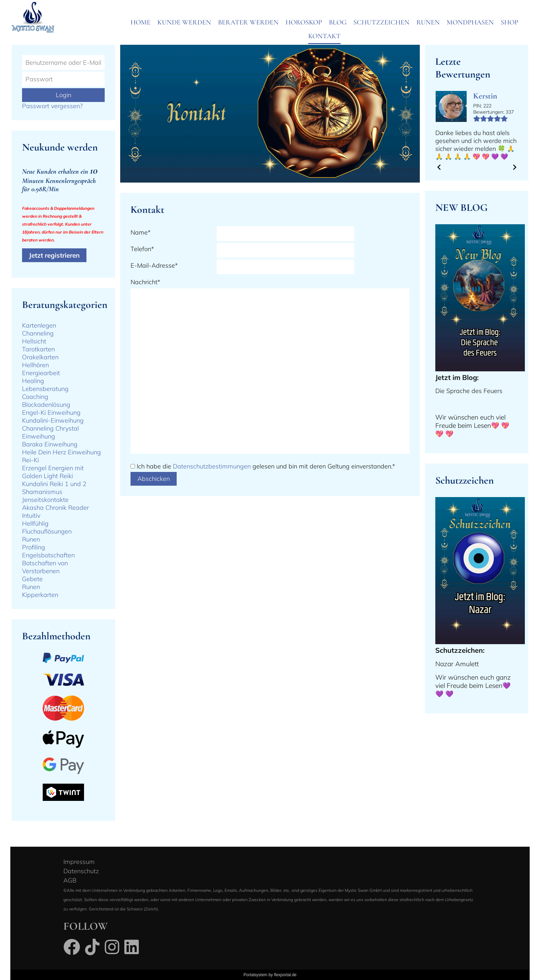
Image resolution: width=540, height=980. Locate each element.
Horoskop (304, 22)
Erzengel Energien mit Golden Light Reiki (53, 472)
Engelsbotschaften (48, 555)
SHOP (510, 22)
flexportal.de (285, 975)
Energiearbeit (41, 373)
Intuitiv (31, 515)
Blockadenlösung (46, 405)
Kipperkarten (40, 595)
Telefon (142, 249)
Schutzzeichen (381, 22)
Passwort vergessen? (52, 106)
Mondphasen (470, 22)
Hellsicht (34, 341)
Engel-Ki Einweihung (51, 412)
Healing (33, 381)
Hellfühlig (35, 523)
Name (141, 232)
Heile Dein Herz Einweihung (61, 452)
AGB (70, 880)
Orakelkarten (40, 357)
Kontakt (324, 36)
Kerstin (485, 96)
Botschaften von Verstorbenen (45, 567)
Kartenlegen (39, 325)
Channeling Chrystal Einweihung (50, 432)
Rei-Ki (30, 460)
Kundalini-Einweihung (53, 420)
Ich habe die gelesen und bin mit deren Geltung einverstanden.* (266, 466)
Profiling (34, 547)
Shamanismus (42, 492)
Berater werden (248, 22)
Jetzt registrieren (54, 255)
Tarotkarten (38, 349)
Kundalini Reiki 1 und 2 (54, 484)
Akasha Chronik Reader (55, 508)
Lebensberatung (45, 389)
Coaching (35, 397)
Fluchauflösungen (47, 531)
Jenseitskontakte (45, 500)
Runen (428, 22)
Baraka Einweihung (50, 444)
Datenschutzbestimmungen (212, 466)
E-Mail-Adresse (154, 265)
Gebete (32, 579)
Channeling (38, 333)
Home (141, 22)
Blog (338, 22)
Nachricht (145, 282)
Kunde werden (184, 22)
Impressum (79, 862)
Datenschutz (81, 871)
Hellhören (35, 365)
